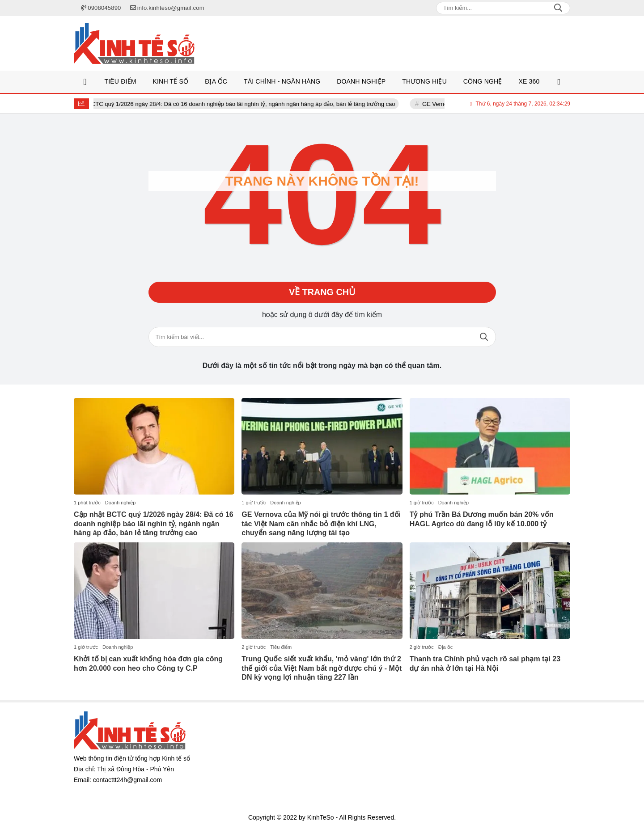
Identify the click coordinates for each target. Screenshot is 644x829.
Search (558, 8)
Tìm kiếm (484, 337)
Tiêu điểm (281, 647)
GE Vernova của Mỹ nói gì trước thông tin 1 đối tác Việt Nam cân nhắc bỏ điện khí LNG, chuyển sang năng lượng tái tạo (321, 524)
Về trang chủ (322, 292)
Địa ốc (446, 647)
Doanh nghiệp (120, 503)
